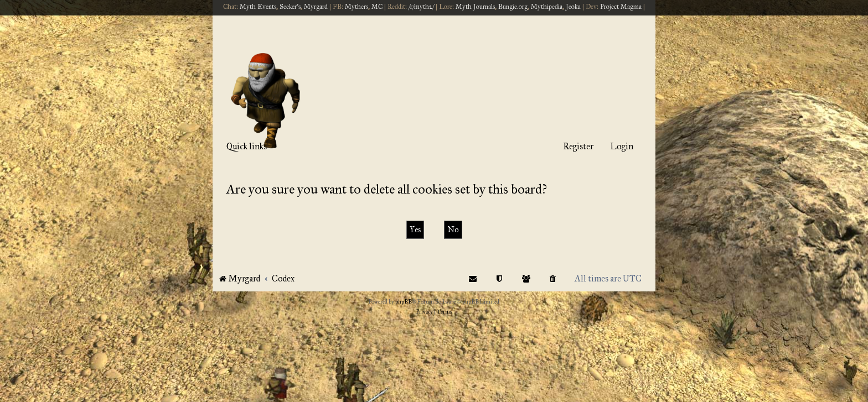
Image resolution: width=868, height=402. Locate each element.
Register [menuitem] (578, 146)
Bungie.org (513, 7)
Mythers (356, 7)
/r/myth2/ (421, 7)
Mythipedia (547, 7)
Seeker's (290, 7)
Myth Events (258, 7)
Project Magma (621, 7)
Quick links (247, 146)
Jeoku (573, 7)
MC (377, 7)
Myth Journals (475, 7)
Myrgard (316, 7)
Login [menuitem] (622, 146)
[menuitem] (553, 278)
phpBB (404, 302)
